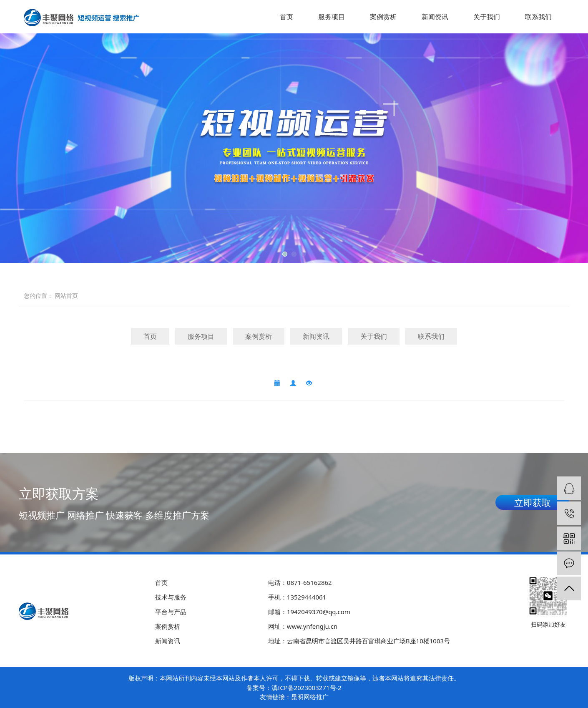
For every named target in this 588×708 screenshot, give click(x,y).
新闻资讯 (435, 17)
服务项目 (332, 17)
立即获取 (533, 502)
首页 (286, 17)
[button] (285, 254)
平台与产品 (171, 612)
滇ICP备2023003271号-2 (307, 688)
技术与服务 (171, 597)
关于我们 (487, 17)
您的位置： (38, 296)
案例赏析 (383, 17)
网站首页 (66, 296)
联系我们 (538, 17)
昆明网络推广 (310, 697)
